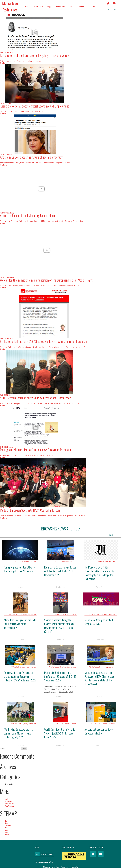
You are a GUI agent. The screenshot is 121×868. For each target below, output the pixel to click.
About (82, 6)
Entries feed (9, 801)
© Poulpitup (46, 867)
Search (111, 535)
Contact (92, 6)
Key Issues (8, 825)
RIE (37, 854)
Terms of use (56, 867)
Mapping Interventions (56, 6)
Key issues (37, 6)
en (108, 10)
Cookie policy (75, 867)
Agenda (7, 832)
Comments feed (10, 804)
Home (6, 821)
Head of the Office (47, 854)
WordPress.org (9, 806)
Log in (7, 799)
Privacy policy (65, 867)
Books (72, 6)
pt (115, 10)
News (24, 6)
